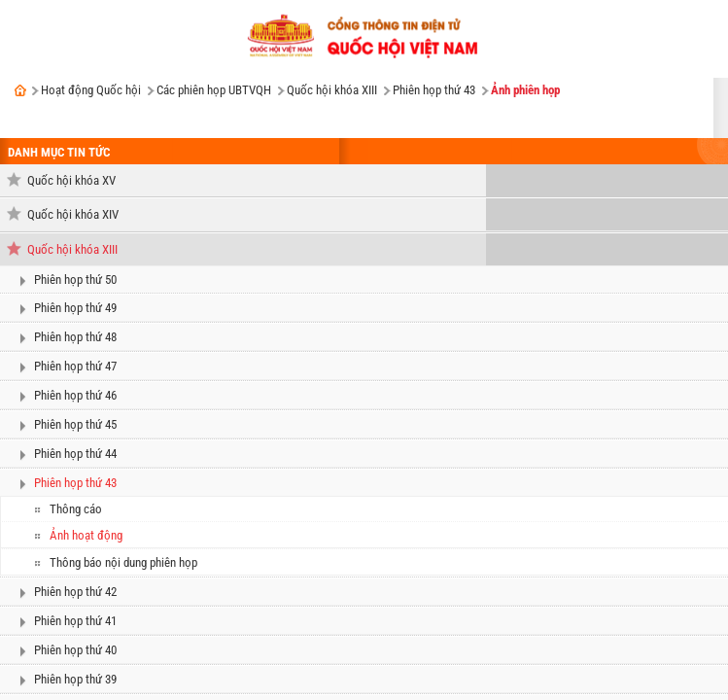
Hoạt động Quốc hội (91, 90)
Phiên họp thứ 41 (75, 621)
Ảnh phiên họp (525, 90)
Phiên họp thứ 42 (75, 592)
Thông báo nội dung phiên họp (123, 562)
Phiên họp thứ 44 (75, 454)
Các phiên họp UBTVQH (214, 90)
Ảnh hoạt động (86, 535)
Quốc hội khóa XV (71, 180)
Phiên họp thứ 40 (75, 650)
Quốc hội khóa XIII (332, 90)
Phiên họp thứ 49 (75, 308)
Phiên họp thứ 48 (75, 337)
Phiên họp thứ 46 (75, 395)
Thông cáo (76, 509)
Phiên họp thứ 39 (75, 679)
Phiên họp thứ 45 (75, 424)
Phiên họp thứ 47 (75, 366)
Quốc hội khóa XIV (73, 214)
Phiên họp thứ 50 (75, 280)
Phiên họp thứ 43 (434, 90)
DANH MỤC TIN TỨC (59, 152)
